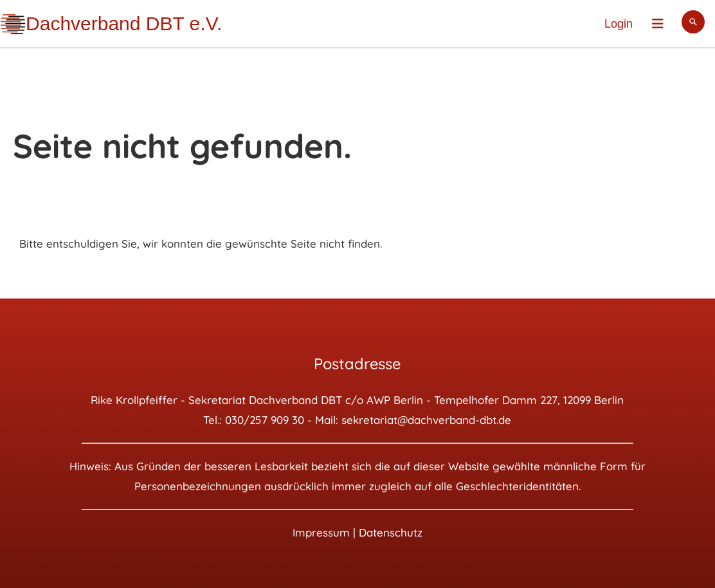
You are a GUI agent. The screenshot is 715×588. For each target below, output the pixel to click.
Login (619, 24)
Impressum (321, 532)
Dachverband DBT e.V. (124, 23)
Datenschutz (391, 532)
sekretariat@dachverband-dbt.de (426, 420)
